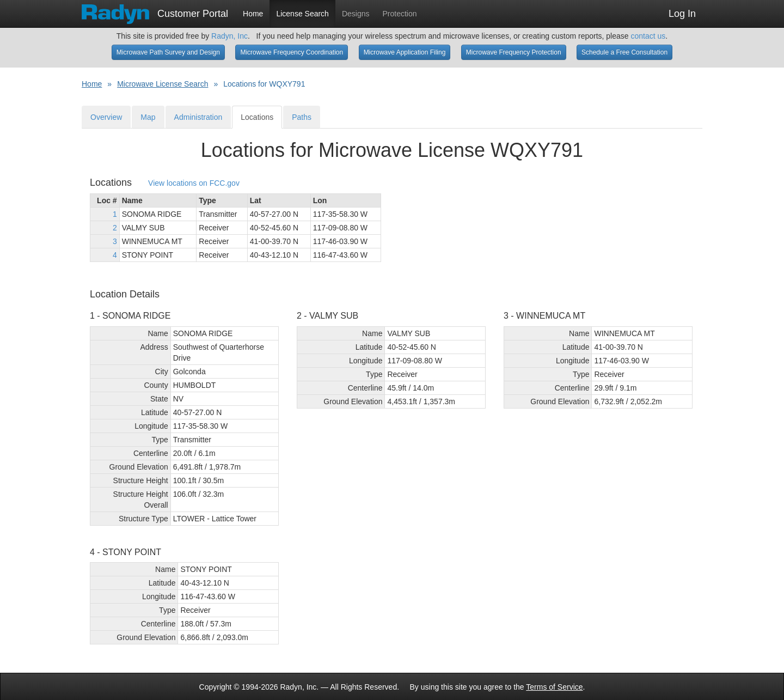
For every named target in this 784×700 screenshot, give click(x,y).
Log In (682, 14)
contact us (648, 36)
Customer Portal (155, 10)
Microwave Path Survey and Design (168, 52)
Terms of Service (554, 687)
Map (148, 117)
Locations (257, 117)
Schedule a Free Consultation (624, 52)
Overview (106, 117)
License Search (302, 14)
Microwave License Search (163, 84)
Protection (400, 14)
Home (253, 14)
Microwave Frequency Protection (514, 52)
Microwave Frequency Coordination (292, 52)
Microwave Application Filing (405, 52)
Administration (198, 117)
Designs (356, 14)
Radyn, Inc (229, 36)
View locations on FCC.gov (194, 183)
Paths (302, 117)
